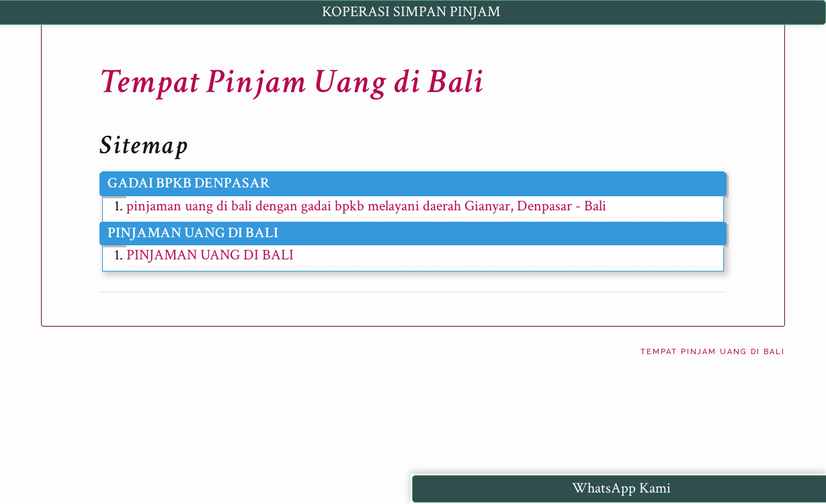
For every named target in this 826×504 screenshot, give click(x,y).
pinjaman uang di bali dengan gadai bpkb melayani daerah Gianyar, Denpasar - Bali (366, 206)
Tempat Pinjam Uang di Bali (292, 82)
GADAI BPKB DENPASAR (189, 183)
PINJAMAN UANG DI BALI (193, 233)
